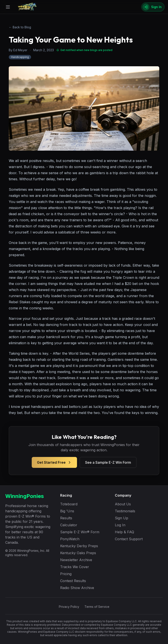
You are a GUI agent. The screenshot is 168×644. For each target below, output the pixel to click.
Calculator (69, 525)
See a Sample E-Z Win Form (108, 462)
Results (66, 518)
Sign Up (122, 518)
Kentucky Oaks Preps (78, 553)
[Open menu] (8, 7)
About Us (123, 504)
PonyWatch (70, 539)
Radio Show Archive (77, 588)
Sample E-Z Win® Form (80, 532)
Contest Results (73, 581)
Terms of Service (97, 607)
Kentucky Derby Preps (79, 546)
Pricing (66, 574)
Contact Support (129, 539)
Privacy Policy (69, 607)
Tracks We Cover (75, 567)
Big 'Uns (67, 511)
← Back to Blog (20, 27)
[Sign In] (153, 7)
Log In (120, 525)
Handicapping (20, 57)
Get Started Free (54, 462)
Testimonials (125, 511)
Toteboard (69, 504)
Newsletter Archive (76, 560)
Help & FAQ (124, 532)
